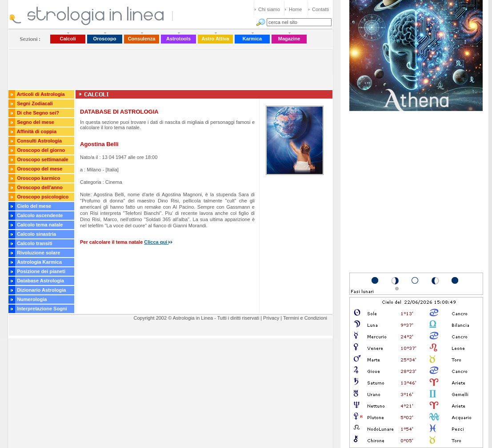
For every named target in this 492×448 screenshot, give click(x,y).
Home (295, 9)
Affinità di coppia (37, 131)
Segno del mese (36, 122)
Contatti (320, 9)
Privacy (271, 318)
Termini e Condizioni (305, 318)
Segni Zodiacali (35, 103)
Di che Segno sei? (38, 113)
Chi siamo (269, 9)
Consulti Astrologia (39, 141)
